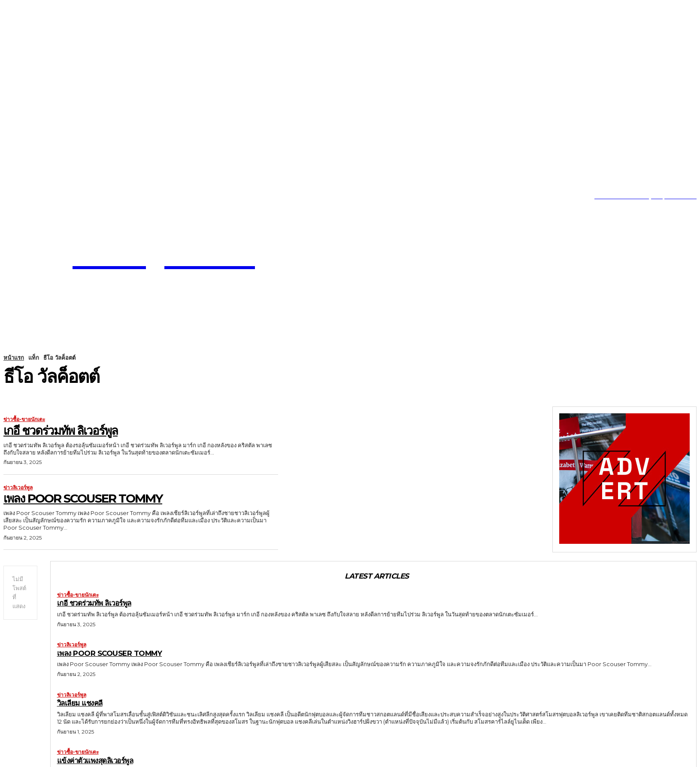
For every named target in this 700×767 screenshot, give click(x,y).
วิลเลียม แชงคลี (80, 703)
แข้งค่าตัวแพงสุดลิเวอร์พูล (96, 761)
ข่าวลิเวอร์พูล (18, 488)
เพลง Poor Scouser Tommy (85, 498)
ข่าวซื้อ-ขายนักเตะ (24, 419)
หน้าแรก (14, 358)
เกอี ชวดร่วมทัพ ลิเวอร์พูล (61, 430)
